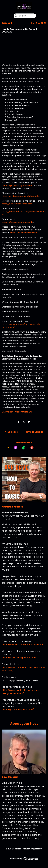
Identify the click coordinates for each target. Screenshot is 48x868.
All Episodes (11, 432)
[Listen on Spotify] (24, 448)
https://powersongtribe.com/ (24, 233)
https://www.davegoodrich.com (17, 204)
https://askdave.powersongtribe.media (21, 196)
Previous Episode (34, 432)
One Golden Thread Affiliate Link (17, 412)
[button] (40, 448)
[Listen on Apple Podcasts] (16, 448)
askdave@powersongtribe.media (18, 185)
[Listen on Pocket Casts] (32, 448)
